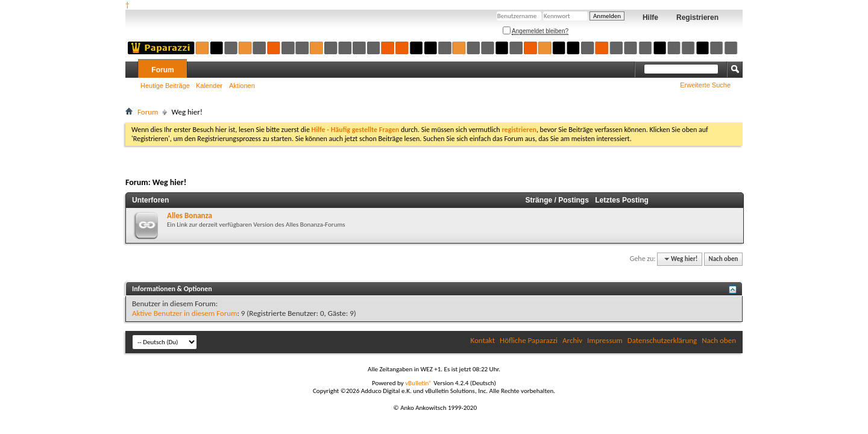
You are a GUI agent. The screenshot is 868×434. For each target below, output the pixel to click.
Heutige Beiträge (165, 86)
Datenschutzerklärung (662, 340)
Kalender (209, 86)
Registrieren (697, 17)
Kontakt (483, 340)
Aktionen (242, 86)
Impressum (605, 340)
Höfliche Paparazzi (529, 340)
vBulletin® (419, 383)
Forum (162, 70)
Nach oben (723, 259)
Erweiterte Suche (705, 85)
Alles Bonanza (190, 215)
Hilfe (650, 17)
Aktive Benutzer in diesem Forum (184, 313)
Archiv (572, 340)
